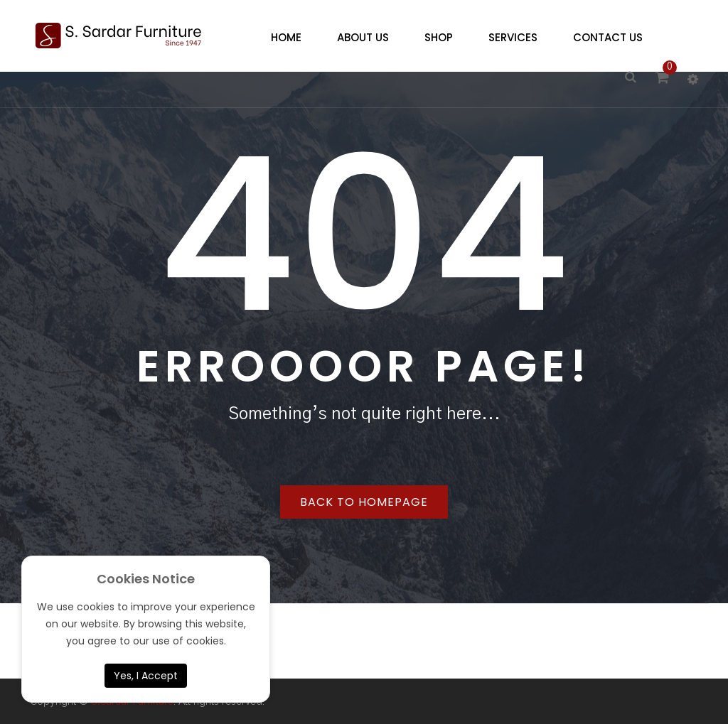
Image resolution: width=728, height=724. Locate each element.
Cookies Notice (146, 579)
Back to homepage (364, 502)
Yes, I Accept (146, 676)
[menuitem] (283, 38)
